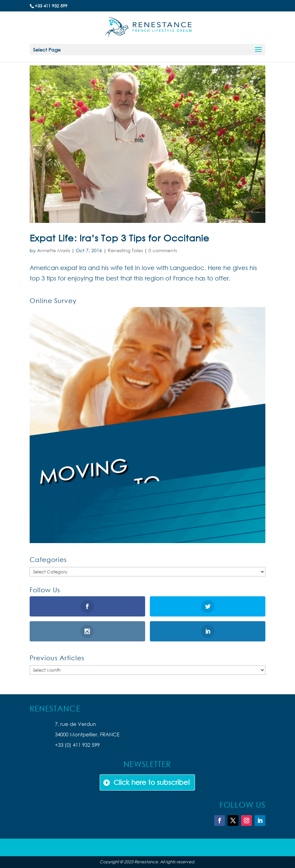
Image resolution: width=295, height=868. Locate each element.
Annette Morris (54, 250)
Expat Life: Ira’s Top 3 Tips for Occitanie (120, 238)
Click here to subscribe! (152, 782)
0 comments (163, 250)
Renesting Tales (125, 250)
